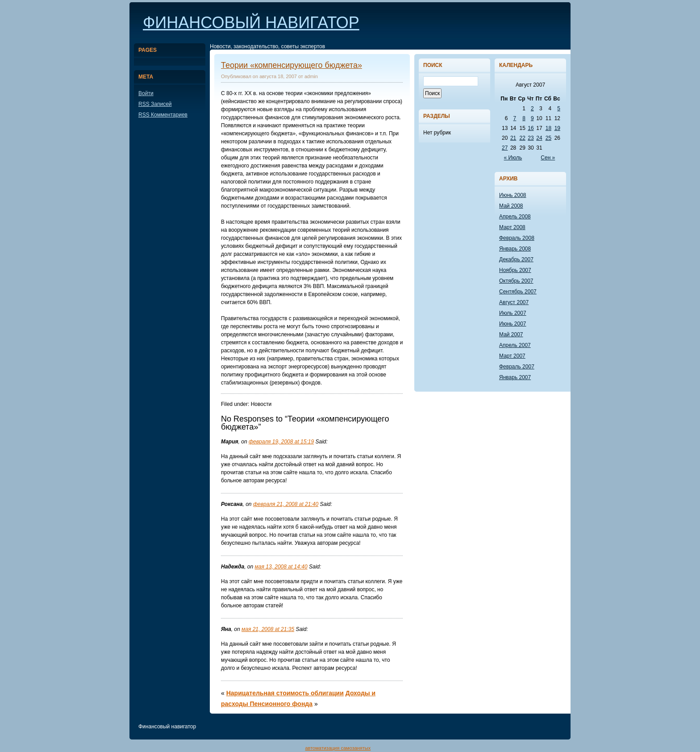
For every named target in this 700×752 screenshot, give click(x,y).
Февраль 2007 (517, 367)
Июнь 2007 (513, 324)
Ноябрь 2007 (515, 270)
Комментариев (163, 115)
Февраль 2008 (517, 238)
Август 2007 (514, 302)
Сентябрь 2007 (518, 292)
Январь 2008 (515, 249)
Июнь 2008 (513, 195)
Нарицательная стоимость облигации (285, 693)
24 (539, 138)
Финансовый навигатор (251, 23)
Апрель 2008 (515, 217)
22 (522, 138)
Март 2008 (512, 227)
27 (505, 148)
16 (531, 128)
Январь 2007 (515, 377)
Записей (155, 104)
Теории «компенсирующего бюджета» (292, 65)
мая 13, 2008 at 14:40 (281, 567)
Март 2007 (512, 356)
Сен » (548, 158)
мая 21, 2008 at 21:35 (268, 629)
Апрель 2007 (515, 345)
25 (548, 138)
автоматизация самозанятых (338, 748)
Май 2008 (511, 206)
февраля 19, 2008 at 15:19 (281, 442)
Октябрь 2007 (516, 281)
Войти (146, 93)
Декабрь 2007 (516, 259)
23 (531, 138)
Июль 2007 (513, 313)
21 (513, 138)
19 (557, 128)
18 (548, 128)
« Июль (513, 158)
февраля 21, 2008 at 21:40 (286, 504)
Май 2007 (511, 334)
